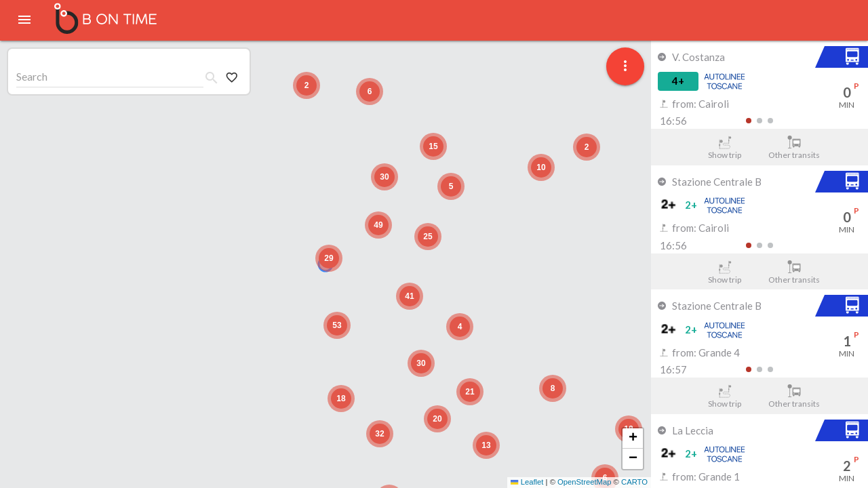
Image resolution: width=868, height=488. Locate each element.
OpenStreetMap (584, 482)
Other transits (794, 148)
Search (32, 76)
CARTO (634, 482)
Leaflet (527, 482)
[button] (329, 258)
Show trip (725, 148)
